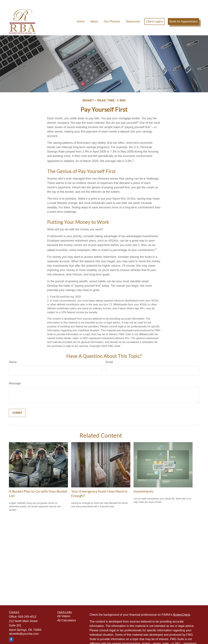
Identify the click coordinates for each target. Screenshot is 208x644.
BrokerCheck (182, 607)
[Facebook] (11, 632)
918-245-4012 (27, 609)
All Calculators (67, 613)
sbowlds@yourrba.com (24, 626)
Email (109, 354)
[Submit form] (17, 405)
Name (13, 354)
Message (15, 376)
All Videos (64, 609)
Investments (143, 484)
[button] (81, 14)
